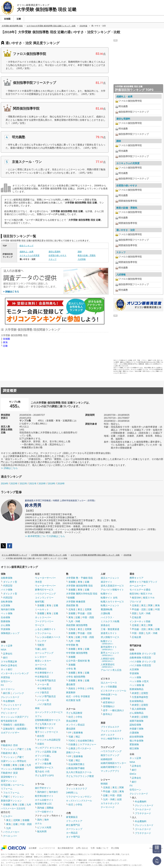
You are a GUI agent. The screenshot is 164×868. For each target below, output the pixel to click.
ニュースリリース (47, 848)
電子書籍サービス (44, 728)
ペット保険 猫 (137, 685)
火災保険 (5, 605)
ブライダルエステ (110, 727)
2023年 (14, 483)
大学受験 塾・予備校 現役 (80, 578)
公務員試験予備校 (75, 768)
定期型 (145, 693)
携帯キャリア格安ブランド (143, 582)
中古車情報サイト (44, 673)
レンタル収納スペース (49, 637)
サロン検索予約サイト (112, 739)
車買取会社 (41, 669)
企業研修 (105, 698)
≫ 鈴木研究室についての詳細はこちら (45, 536)
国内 (40, 820)
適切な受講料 (55, 252)
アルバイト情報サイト (112, 590)
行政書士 (73, 744)
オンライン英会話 (75, 725)
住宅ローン (7, 681)
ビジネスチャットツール (113, 691)
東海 (5, 342)
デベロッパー (10, 836)
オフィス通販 (42, 760)
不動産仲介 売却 (9, 745)
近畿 (5, 346)
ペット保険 (7, 613)
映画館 (104, 784)
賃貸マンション (9, 781)
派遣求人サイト (109, 633)
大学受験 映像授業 (76, 602)
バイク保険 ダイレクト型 (143, 662)
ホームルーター (138, 586)
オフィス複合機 (43, 764)
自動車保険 (7, 578)
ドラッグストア (74, 821)
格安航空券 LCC (43, 804)
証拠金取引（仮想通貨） (16, 729)
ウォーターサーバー (45, 578)
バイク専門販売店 (47, 696)
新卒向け (108, 714)
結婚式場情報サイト (111, 767)
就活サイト (107, 582)
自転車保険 (7, 602)
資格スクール (73, 752)
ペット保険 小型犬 (139, 681)
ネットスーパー (43, 617)
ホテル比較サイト (44, 800)
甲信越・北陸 (85, 613)
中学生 (81, 688)
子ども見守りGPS (44, 775)
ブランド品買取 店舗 (46, 752)
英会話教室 (72, 721)
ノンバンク (18, 693)
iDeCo (133, 774)
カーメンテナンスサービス (49, 712)
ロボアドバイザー (10, 733)
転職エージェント (110, 605)
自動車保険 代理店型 (140, 658)
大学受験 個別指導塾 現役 (80, 586)
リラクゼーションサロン (79, 797)
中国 (157, 609)
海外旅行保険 (8, 609)
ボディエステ (108, 735)
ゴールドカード (11, 709)
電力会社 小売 (42, 772)
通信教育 (71, 684)
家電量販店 (72, 817)
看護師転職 (107, 609)
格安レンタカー (43, 661)
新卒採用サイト (109, 648)
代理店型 (8, 586)
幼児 (71, 717)
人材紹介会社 (108, 660)
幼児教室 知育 (73, 700)
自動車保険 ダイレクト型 (143, 654)
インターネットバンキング (15, 673)
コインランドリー (44, 598)
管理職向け (109, 706)
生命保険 (5, 617)
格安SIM (136, 598)
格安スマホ (149, 598)
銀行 (5, 658)
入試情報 (82, 259)
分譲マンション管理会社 (14, 761)
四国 (134, 613)
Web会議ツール (109, 694)
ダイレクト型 (10, 582)
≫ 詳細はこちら (9, 468)
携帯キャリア (137, 578)
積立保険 (134, 748)
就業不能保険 (137, 721)
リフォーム (7, 789)
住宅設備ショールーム (12, 785)
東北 (8, 820)
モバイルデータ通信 (140, 590)
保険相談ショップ (10, 633)
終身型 (135, 693)
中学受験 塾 (72, 645)
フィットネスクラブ (77, 789)
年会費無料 (9, 701)
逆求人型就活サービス (112, 586)
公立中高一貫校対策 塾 (78, 661)
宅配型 (41, 645)
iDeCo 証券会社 (9, 665)
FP (70, 733)
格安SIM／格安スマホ (141, 594)
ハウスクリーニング (45, 594)
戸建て (21, 749)
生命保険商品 (137, 701)
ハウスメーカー (11, 832)
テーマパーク (108, 807)
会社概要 (33, 848)
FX (2, 685)
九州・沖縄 (74, 621)
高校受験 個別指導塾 (77, 625)
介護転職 (105, 613)
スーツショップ (74, 829)
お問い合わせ (82, 848)
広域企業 (137, 617)
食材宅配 (40, 602)
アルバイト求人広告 (111, 670)
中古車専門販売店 (47, 680)
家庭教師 (71, 692)
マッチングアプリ (110, 771)
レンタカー (41, 657)
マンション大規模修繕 (12, 769)
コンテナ (42, 641)
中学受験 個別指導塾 (77, 653)
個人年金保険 (137, 741)
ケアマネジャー (88, 744)
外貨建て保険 (137, 729)
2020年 (42, 483)
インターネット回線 (140, 621)
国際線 (50, 808)
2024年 (5, 483)
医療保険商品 (137, 689)
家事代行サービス (44, 590)
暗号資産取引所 (9, 721)
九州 (29, 765)
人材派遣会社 (108, 665)
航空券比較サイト (44, 796)
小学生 (90, 688)
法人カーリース (109, 683)
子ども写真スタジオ (45, 724)
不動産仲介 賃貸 (9, 773)
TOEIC (72, 741)
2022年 (23, 483)
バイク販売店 (42, 692)
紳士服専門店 (73, 825)
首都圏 (6, 339)
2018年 (61, 483)
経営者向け (109, 702)
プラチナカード (143, 813)
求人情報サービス (110, 637)
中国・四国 (26, 824)
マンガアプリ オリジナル (48, 748)
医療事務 (78, 733)
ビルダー (8, 816)
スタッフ (53, 259)
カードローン (8, 689)
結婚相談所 (107, 759)
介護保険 (134, 733)
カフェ (38, 716)
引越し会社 (41, 649)
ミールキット (42, 609)
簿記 (78, 737)
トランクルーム (43, 633)
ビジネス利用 (44, 827)
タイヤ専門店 (73, 837)
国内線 (41, 808)
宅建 (71, 737)
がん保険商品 (137, 713)
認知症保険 (135, 725)
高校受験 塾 (72, 605)
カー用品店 (72, 833)
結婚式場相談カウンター (113, 763)
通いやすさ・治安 (126, 230)
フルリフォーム (11, 793)
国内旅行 (42, 792)
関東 (122, 787)
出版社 (41, 744)
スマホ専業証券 (9, 662)
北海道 (72, 609)
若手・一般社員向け (113, 710)
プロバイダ (135, 602)
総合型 (41, 736)
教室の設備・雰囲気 (87, 255)
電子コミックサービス (47, 732)
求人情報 (115, 848)
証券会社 (8, 654)
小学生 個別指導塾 (76, 677)
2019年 (52, 483)
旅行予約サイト (43, 788)
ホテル (38, 823)
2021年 (33, 483)
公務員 (72, 748)
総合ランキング (27, 246)
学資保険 (5, 629)
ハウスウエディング (111, 751)
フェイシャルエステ (111, 731)
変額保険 (134, 744)
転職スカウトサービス (112, 602)
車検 (37, 708)
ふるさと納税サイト (45, 629)
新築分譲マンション (11, 801)
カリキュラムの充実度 (29, 255)
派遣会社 (105, 625)
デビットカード (9, 713)
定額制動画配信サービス (48, 720)
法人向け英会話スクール (79, 772)
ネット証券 (7, 646)
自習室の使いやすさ (57, 255)
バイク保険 (7, 590)
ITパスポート (84, 748)
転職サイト (107, 594)
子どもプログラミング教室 (80, 776)
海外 (47, 820)
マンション (9, 749)
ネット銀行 (7, 669)
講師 (80, 252)
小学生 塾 (71, 669)
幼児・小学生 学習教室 (78, 696)
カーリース (41, 665)
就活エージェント (110, 578)
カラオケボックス (110, 803)
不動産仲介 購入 (9, 753)
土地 (29, 749)
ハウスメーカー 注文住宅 (13, 808)
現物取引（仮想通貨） (15, 725)
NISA (4, 650)
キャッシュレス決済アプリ (15, 717)
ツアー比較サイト (44, 812)
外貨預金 (5, 677)
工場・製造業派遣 (110, 629)
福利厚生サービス (44, 768)
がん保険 (5, 625)
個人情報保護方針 (66, 848)
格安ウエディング (110, 755)
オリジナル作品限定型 (49, 740)
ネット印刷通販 (109, 687)
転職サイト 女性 (109, 598)
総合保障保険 (137, 737)
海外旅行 (54, 792)
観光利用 (42, 831)
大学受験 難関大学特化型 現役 (82, 594)
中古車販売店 (42, 677)
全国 (119, 799)
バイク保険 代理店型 (140, 665)
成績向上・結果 (27, 252)
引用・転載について (100, 848)
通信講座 (71, 729)
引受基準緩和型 (140, 697)
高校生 (72, 688)
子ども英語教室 (74, 713)
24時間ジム (72, 793)
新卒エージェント (110, 654)
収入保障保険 (139, 709)
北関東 (17, 820)
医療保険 (5, 621)
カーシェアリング (44, 653)
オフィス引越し (43, 756)
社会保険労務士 (86, 741)
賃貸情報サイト (9, 777)
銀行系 (7, 693)
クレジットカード (10, 697)
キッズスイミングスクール (79, 801)
